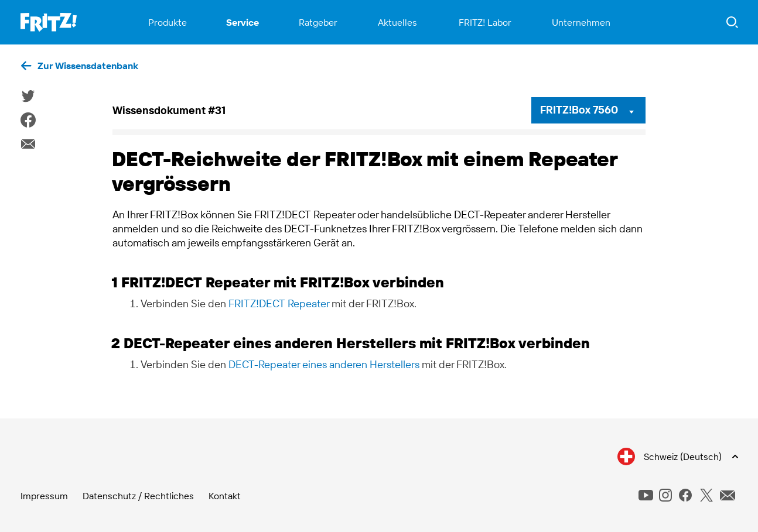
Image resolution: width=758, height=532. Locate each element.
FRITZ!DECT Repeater (279, 303)
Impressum (44, 496)
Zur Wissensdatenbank (88, 66)
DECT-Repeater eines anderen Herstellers (324, 364)
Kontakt (225, 496)
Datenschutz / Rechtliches (138, 496)
